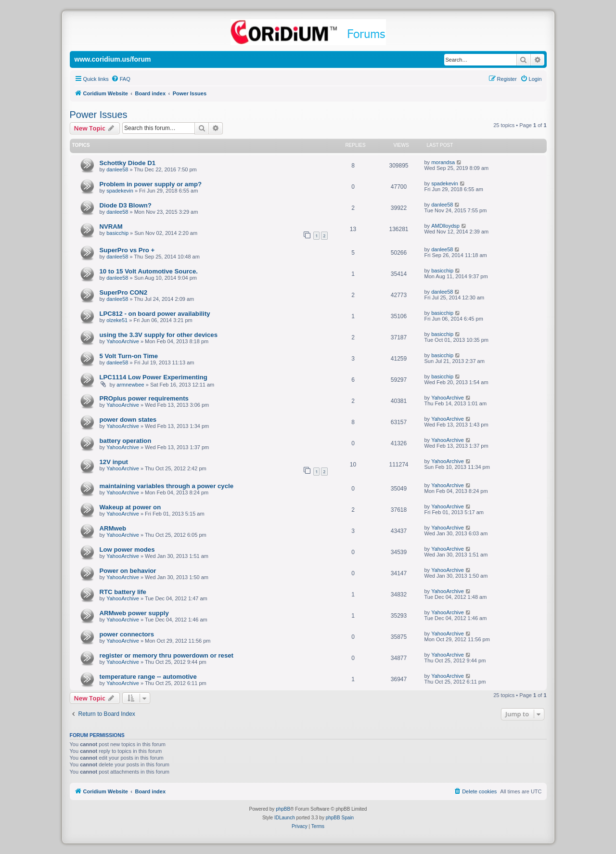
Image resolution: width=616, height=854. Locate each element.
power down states (128, 420)
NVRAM (111, 226)
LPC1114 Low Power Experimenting (154, 377)
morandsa (443, 162)
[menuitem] (121, 79)
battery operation (126, 441)
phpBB (283, 809)
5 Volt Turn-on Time (129, 356)
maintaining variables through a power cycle (167, 486)
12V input (114, 462)
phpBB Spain (340, 818)
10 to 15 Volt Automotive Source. (149, 271)
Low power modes (127, 550)
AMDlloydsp (445, 226)
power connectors (127, 634)
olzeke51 (117, 320)
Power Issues (99, 115)
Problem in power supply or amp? (151, 184)
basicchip (117, 233)
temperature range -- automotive (148, 677)
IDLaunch (285, 818)
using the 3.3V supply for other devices (159, 335)
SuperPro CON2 (124, 292)
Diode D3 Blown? (126, 205)
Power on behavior (128, 571)
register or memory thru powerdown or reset (167, 655)
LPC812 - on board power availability (155, 314)
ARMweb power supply (134, 613)
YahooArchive (123, 341)
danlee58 (117, 169)
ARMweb (113, 528)
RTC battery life (123, 592)
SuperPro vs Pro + (127, 250)
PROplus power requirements (144, 398)
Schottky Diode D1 (128, 163)
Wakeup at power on (130, 507)
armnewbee (130, 385)
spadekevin (120, 191)
